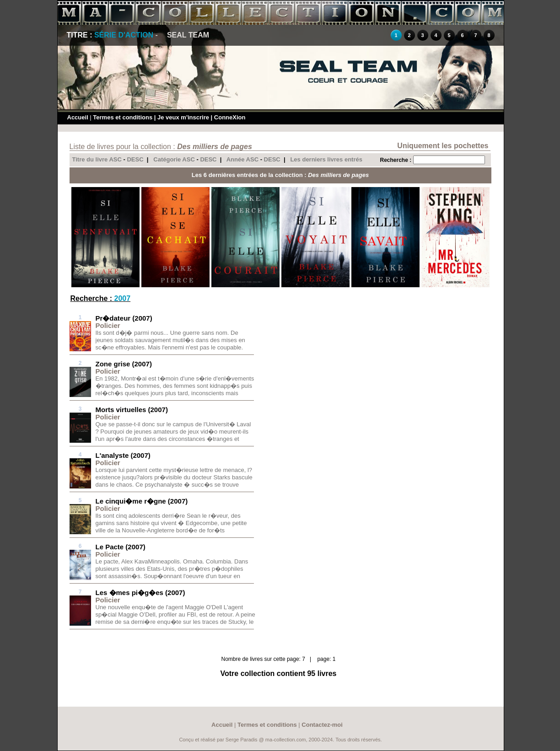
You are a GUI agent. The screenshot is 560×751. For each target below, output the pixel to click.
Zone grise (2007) (124, 364)
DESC (135, 159)
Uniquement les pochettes (443, 146)
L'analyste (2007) (123, 455)
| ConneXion (228, 117)
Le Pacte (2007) (121, 547)
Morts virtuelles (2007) (132, 410)
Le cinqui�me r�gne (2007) (142, 501)
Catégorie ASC (174, 159)
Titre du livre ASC (97, 159)
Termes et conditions (123, 117)
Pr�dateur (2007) (124, 318)
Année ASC (242, 159)
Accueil (78, 117)
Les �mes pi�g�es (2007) (140, 593)
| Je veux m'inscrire (182, 117)
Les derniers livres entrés (326, 159)
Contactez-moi (322, 725)
